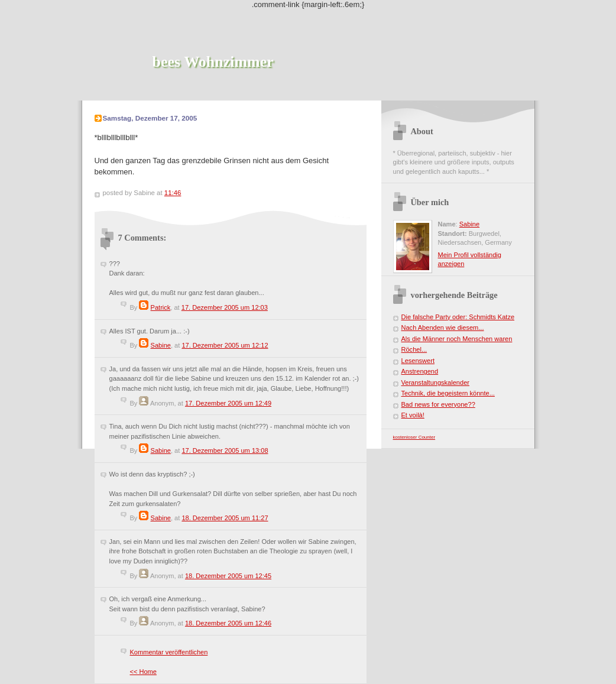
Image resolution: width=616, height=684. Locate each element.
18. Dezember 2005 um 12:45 (228, 576)
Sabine (161, 345)
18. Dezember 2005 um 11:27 (225, 518)
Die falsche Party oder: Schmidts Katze (458, 317)
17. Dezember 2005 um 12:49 (228, 403)
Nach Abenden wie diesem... (443, 328)
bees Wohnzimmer (213, 62)
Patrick (161, 307)
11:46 (173, 193)
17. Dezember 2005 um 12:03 (225, 307)
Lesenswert (418, 361)
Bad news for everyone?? (438, 404)
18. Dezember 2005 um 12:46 (228, 623)
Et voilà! (413, 415)
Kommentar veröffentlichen (169, 652)
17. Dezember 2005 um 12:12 (225, 345)
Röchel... (414, 349)
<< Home (143, 672)
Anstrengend (420, 371)
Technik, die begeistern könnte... (448, 393)
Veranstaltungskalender (435, 382)
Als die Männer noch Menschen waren (457, 339)
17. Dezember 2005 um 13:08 (225, 450)
